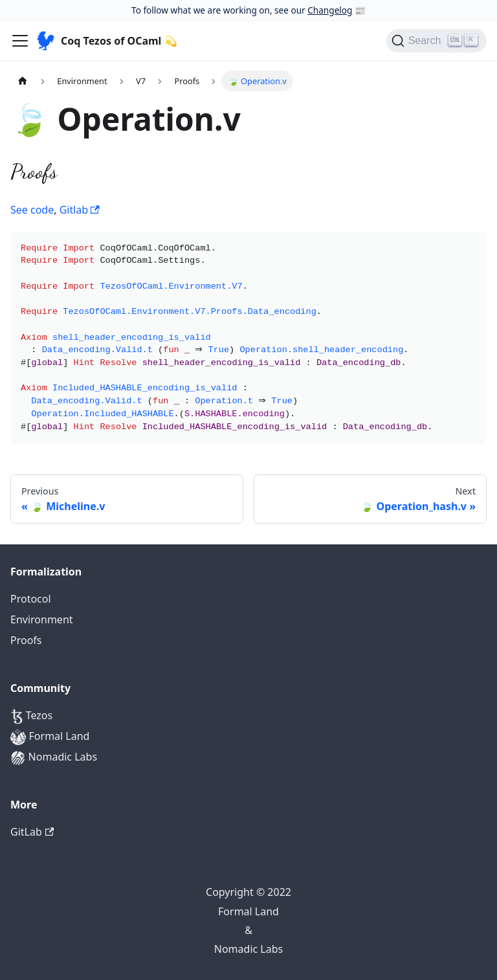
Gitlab (80, 210)
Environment (42, 619)
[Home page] (23, 81)
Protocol (31, 599)
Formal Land (50, 737)
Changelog (330, 10)
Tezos (31, 716)
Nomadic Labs (54, 758)
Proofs (26, 640)
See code (32, 210)
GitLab (32, 832)
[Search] (436, 41)
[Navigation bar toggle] (20, 41)
